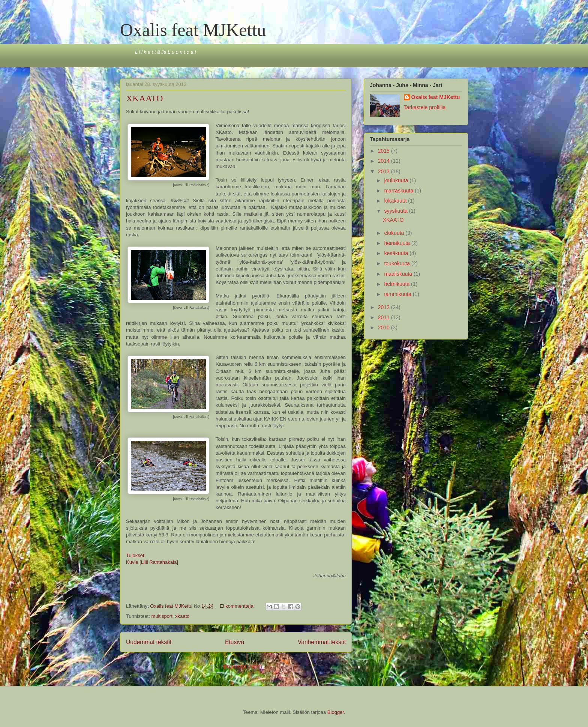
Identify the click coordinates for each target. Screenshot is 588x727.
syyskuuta (396, 211)
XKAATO (144, 98)
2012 (385, 307)
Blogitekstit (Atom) (242, 666)
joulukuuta (397, 180)
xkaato (182, 616)
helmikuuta (397, 284)
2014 (385, 161)
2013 (385, 171)
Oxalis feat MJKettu (193, 30)
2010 (385, 327)
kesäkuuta (397, 253)
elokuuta (395, 233)
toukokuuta (397, 263)
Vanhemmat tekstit (322, 642)
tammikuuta (398, 294)
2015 (385, 151)
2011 (385, 317)
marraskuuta (399, 191)
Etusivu (235, 642)
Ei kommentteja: (238, 606)
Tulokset (135, 555)
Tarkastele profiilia (425, 107)
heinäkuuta (397, 243)
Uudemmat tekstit (149, 642)
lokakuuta (396, 201)
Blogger (336, 712)
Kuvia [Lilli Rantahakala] (152, 562)
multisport (162, 616)
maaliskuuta (399, 274)
